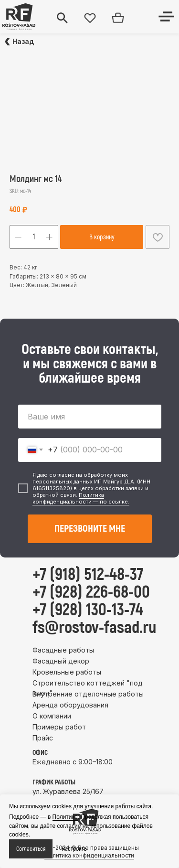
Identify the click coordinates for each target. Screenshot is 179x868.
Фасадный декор (61, 661)
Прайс (43, 738)
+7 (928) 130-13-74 (88, 610)
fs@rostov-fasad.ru (95, 628)
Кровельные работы (67, 672)
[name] (90, 417)
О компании (52, 716)
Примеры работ (59, 727)
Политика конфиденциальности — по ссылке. (81, 498)
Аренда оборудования (70, 705)
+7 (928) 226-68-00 (91, 592)
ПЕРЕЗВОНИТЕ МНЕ (90, 529)
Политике (65, 817)
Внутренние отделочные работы (88, 694)
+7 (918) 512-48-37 (88, 575)
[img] (19, 17)
